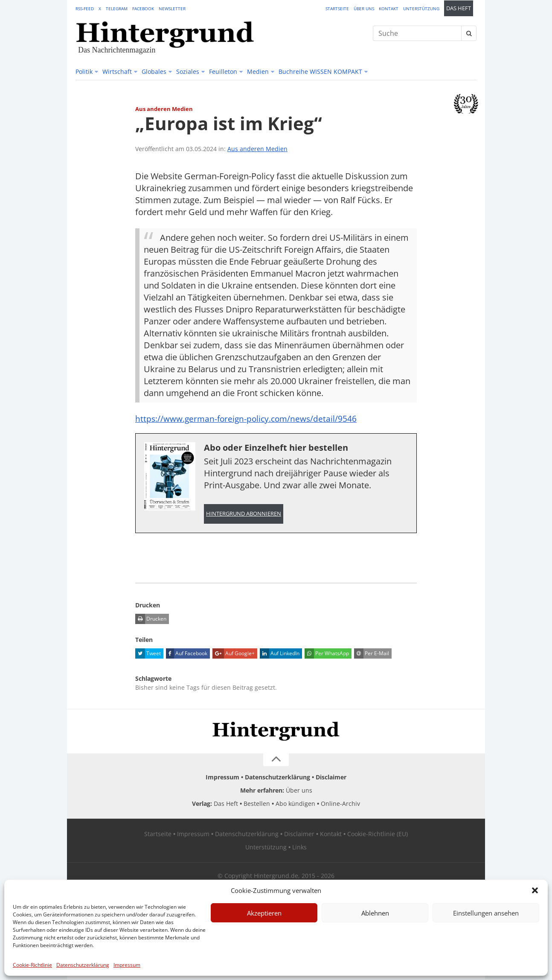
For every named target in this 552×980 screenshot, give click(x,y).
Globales (154, 71)
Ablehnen (375, 913)
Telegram (117, 9)
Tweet (148, 654)
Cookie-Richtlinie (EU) (378, 835)
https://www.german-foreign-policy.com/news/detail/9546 (249, 419)
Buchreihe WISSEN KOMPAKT (320, 71)
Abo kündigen (295, 804)
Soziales (188, 71)
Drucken (151, 620)
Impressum (127, 965)
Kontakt (389, 9)
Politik (84, 71)
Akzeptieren (264, 913)
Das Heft (459, 8)
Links (299, 848)
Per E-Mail (372, 654)
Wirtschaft (117, 71)
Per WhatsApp (327, 654)
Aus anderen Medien (257, 149)
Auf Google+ (234, 654)
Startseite (337, 9)
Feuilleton (223, 71)
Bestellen (257, 804)
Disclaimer (331, 778)
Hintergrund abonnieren (244, 514)
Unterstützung (421, 9)
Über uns (364, 9)
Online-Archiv (340, 804)
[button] (535, 890)
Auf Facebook (187, 654)
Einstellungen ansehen (486, 913)
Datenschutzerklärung (83, 965)
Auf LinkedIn (280, 654)
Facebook (143, 9)
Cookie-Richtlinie (32, 965)
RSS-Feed (85, 9)
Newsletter (172, 9)
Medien (258, 71)
